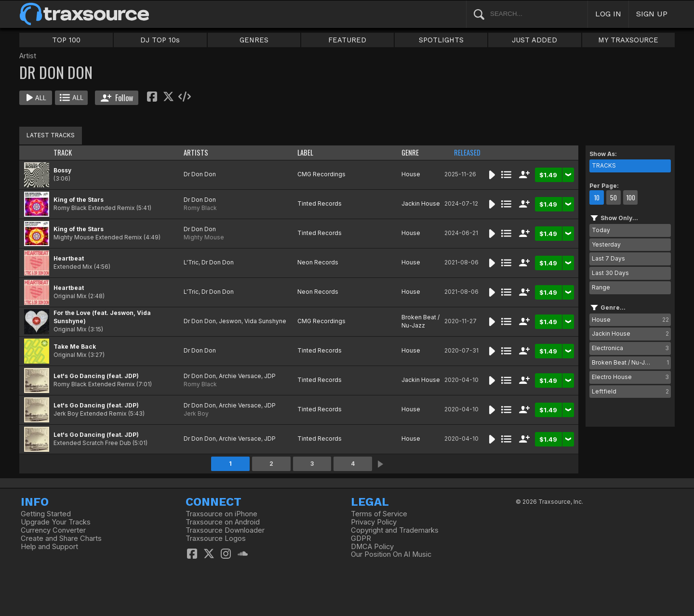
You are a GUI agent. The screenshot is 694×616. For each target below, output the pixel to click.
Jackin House (421, 203)
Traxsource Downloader (225, 530)
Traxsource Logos (216, 538)
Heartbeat (69, 258)
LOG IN (608, 14)
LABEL (305, 152)
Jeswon (230, 321)
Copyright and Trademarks (395, 530)
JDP (270, 376)
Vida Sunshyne (265, 321)
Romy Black (200, 208)
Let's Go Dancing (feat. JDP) (96, 376)
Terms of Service (379, 514)
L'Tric (191, 262)
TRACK (63, 152)
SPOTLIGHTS (441, 40)
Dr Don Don (200, 174)
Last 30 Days (610, 273)
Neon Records (318, 262)
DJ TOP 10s (160, 40)
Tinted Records (320, 203)
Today (601, 230)
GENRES (254, 40)
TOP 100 (66, 40)
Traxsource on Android (223, 522)
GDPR (361, 538)
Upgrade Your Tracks (56, 522)
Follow (117, 98)
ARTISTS (196, 152)
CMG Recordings (321, 174)
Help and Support (49, 547)
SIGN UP (652, 14)
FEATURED (347, 40)
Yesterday (606, 244)
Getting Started (46, 514)
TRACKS (604, 165)
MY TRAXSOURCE (628, 40)
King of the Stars (79, 200)
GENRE (410, 152)
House (411, 174)
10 (597, 197)
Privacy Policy (374, 522)
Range (601, 287)
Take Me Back (75, 347)
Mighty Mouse (204, 237)
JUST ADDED (534, 40)
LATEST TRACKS (51, 135)
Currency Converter (53, 530)
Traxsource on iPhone (221, 514)
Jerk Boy (196, 413)
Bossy (62, 170)
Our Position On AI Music (391, 554)
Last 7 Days (608, 258)
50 (614, 197)
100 (631, 197)
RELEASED (467, 152)
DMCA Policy (372, 547)
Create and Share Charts (61, 538)
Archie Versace (240, 376)
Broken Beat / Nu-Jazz (420, 321)
